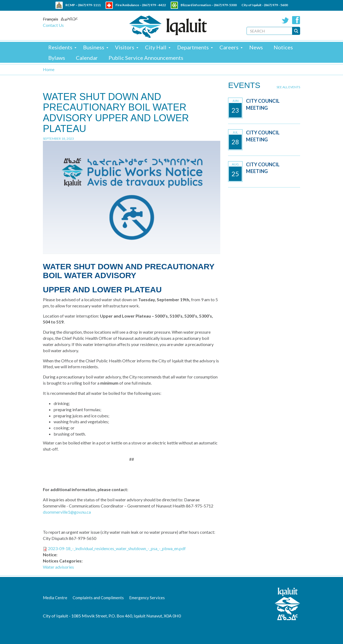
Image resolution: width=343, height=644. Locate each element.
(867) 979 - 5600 (276, 5)
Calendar (87, 58)
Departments (193, 47)
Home (49, 69)
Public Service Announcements (146, 58)
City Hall (156, 47)
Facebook (296, 20)
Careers (229, 47)
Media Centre (55, 598)
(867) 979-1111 (89, 5)
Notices (283, 47)
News (256, 47)
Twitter (285, 20)
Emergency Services (147, 598)
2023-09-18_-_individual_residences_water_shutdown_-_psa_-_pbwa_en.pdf (117, 548)
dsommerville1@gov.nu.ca (67, 512)
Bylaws (57, 58)
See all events (288, 87)
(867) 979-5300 (225, 5)
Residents (60, 47)
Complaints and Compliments (98, 598)
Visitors (125, 47)
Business (94, 47)
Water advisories (58, 567)
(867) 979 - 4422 (154, 5)
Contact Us (53, 25)
